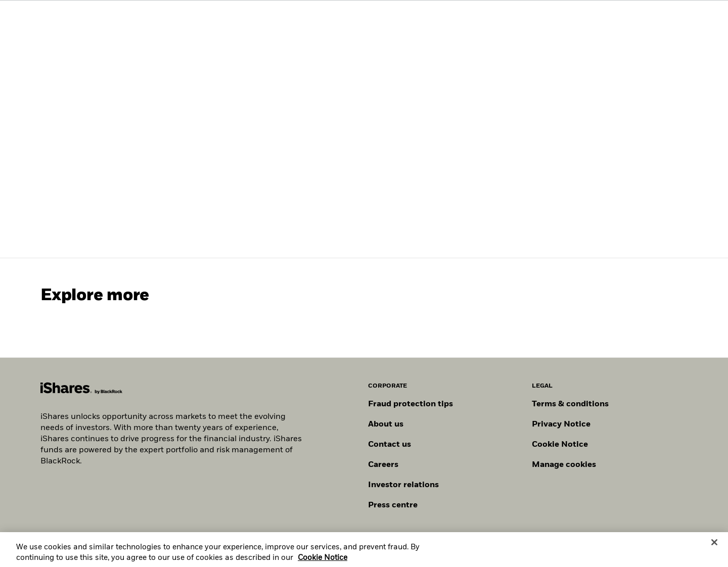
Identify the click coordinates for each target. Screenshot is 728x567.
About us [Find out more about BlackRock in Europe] (386, 424)
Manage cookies (564, 465)
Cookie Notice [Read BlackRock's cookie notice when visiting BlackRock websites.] (560, 445)
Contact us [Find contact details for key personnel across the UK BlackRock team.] (390, 445)
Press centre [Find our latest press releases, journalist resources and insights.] (393, 505)
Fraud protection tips (411, 404)
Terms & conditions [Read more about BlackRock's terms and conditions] (570, 404)
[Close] (714, 545)
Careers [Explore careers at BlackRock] (383, 465)
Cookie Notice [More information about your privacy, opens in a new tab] (323, 561)
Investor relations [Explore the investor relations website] (403, 485)
